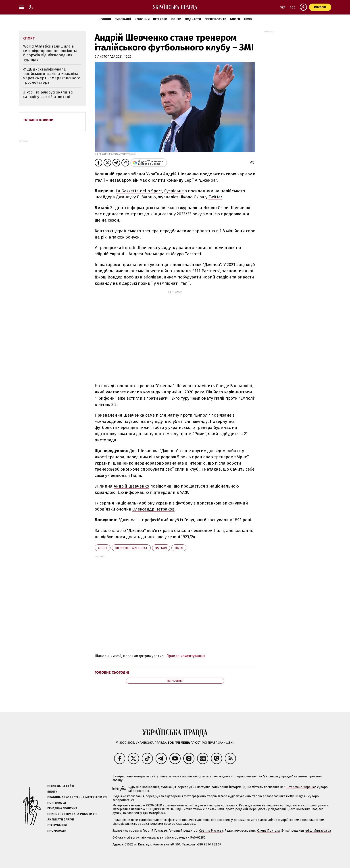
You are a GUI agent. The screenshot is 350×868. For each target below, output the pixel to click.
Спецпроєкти (215, 19)
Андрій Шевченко (131, 486)
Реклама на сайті (61, 786)
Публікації (123, 19)
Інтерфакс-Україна (301, 787)
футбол (161, 548)
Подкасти (193, 19)
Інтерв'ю (160, 19)
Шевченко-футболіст (131, 548)
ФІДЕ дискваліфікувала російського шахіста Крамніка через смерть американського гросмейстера (52, 76)
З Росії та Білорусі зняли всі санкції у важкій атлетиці (48, 94)
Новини (105, 19)
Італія (179, 548)
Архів (248, 19)
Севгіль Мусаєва (211, 831)
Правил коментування (186, 656)
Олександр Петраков (153, 509)
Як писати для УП (61, 819)
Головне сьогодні (112, 672)
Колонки (142, 19)
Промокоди (57, 831)
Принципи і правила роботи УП (72, 814)
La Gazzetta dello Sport (139, 191)
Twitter (215, 197)
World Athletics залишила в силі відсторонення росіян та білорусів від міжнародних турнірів (50, 53)
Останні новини (39, 120)
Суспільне (174, 191)
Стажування (57, 825)
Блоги (235, 19)
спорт (103, 548)
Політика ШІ (57, 803)
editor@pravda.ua (318, 831)
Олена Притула (268, 831)
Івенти (176, 19)
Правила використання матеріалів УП (77, 797)
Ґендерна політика (62, 808)
